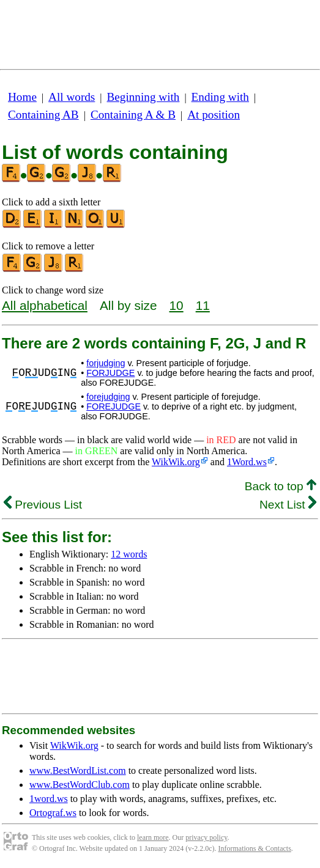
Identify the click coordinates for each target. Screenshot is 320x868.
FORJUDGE (110, 373)
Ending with (220, 97)
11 (203, 305)
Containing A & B (133, 115)
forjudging (106, 363)
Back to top (281, 486)
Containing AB (43, 115)
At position (214, 115)
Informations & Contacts (255, 848)
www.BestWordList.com (78, 771)
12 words (129, 554)
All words (72, 97)
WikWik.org (176, 462)
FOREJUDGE (113, 406)
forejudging (108, 397)
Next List (288, 505)
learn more (153, 837)
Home (22, 97)
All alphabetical (45, 305)
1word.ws (49, 799)
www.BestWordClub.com (80, 785)
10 (177, 305)
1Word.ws (247, 462)
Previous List (43, 505)
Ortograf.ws (53, 813)
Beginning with (143, 97)
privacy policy (206, 837)
